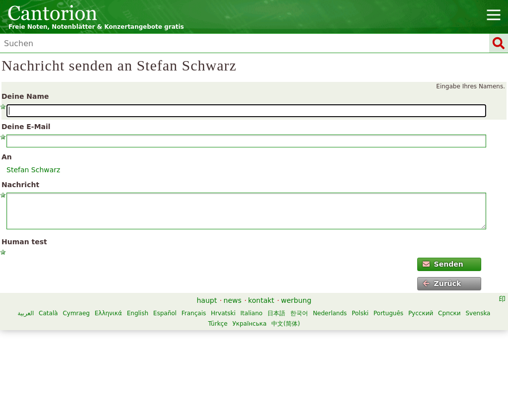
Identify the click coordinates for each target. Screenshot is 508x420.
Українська (249, 324)
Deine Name (25, 96)
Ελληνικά (108, 313)
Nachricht (20, 185)
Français (194, 313)
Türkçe (218, 324)
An (7, 157)
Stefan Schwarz (33, 170)
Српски (449, 313)
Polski (360, 313)
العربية (26, 313)
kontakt (261, 300)
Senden (443, 264)
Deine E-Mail (26, 127)
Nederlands (330, 313)
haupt (207, 300)
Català (48, 313)
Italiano (252, 313)
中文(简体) (286, 324)
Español (165, 313)
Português (388, 313)
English (138, 313)
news (233, 300)
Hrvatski (223, 313)
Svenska (478, 313)
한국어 (299, 313)
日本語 (276, 313)
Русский (421, 313)
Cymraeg (76, 313)
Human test (24, 242)
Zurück (442, 283)
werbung (296, 300)
